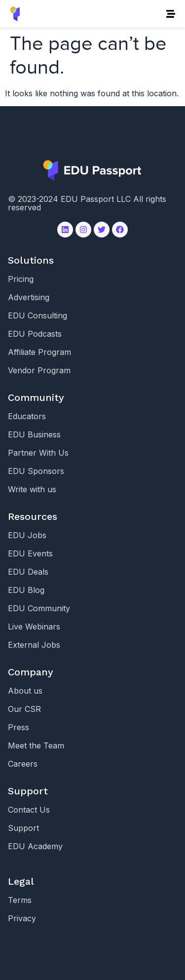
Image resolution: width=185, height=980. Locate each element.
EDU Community (39, 608)
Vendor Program (39, 370)
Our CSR (24, 709)
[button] (170, 14)
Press (18, 727)
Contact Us (29, 810)
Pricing (21, 279)
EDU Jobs (27, 535)
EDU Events (30, 553)
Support (23, 828)
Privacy (22, 918)
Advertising (29, 297)
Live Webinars (34, 627)
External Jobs (34, 645)
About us (25, 691)
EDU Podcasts (35, 334)
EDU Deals (28, 572)
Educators (27, 416)
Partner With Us (38, 453)
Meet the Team (36, 745)
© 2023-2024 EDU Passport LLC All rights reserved (87, 203)
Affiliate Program (39, 352)
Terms (20, 900)
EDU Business (34, 434)
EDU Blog (26, 590)
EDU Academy (35, 846)
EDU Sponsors (36, 471)
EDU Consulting (37, 315)
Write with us (32, 489)
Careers (23, 764)
